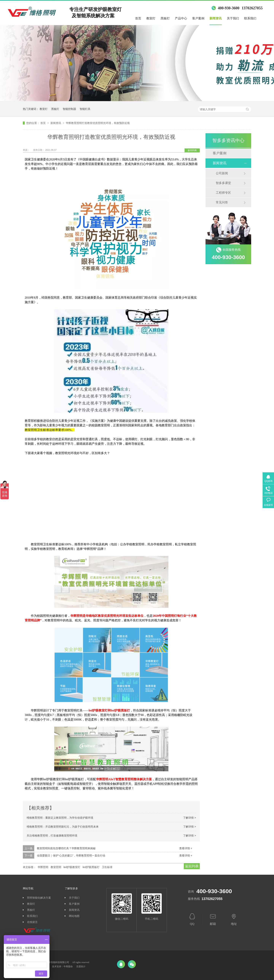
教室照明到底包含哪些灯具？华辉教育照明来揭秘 (66, 848)
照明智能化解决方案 (39, 898)
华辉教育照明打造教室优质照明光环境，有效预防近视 (98, 123)
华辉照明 (43, 867)
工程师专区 (223, 193)
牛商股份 (68, 967)
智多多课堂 (223, 183)
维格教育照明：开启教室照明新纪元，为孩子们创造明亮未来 (63, 827)
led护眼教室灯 (72, 867)
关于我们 (233, 18)
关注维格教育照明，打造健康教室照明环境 (52, 836)
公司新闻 (222, 173)
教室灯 (151, 18)
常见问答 (222, 202)
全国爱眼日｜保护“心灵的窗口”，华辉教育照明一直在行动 (71, 856)
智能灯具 (85, 109)
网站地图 (74, 916)
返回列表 (192, 150)
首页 (138, 18)
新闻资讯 (216, 18)
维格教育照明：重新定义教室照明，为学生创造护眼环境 (60, 818)
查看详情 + (186, 848)
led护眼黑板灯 (91, 867)
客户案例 (198, 18)
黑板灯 (165, 18)
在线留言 (32, 922)
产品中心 (181, 18)
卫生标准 (107, 867)
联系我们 (250, 18)
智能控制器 (69, 109)
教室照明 (56, 867)
